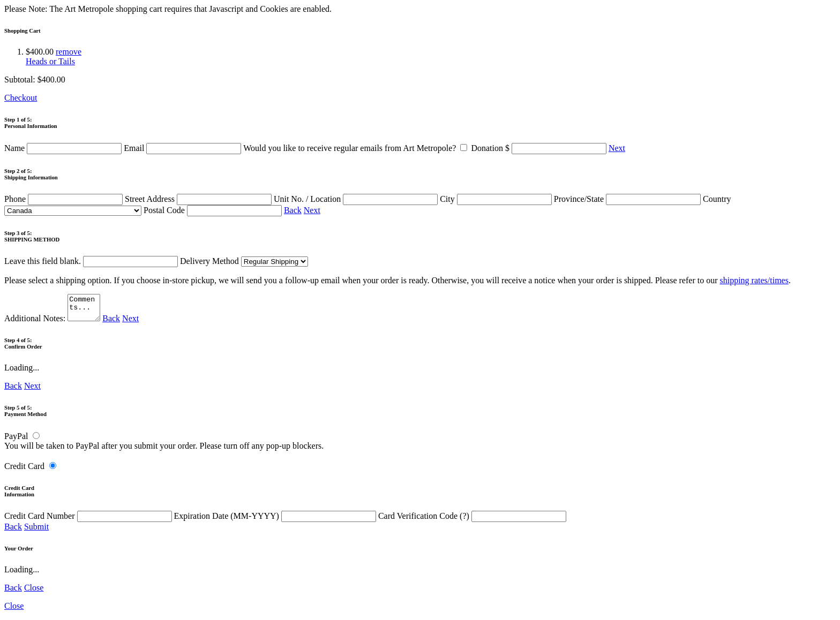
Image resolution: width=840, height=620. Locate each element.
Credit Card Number (89, 521)
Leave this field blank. (91, 261)
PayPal (16, 441)
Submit (36, 531)
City (497, 199)
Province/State (628, 199)
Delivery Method (244, 261)
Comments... (85, 310)
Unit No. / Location (357, 199)
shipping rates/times (754, 280)
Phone (65, 199)
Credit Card (24, 471)
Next (617, 148)
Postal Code (214, 210)
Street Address (199, 199)
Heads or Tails (50, 61)
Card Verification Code (472, 521)
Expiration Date (276, 521)
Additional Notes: (54, 323)
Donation (540, 148)
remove (69, 52)
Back (293, 210)
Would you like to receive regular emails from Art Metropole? (357, 148)
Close (34, 592)
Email (183, 148)
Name (64, 148)
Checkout (21, 98)
